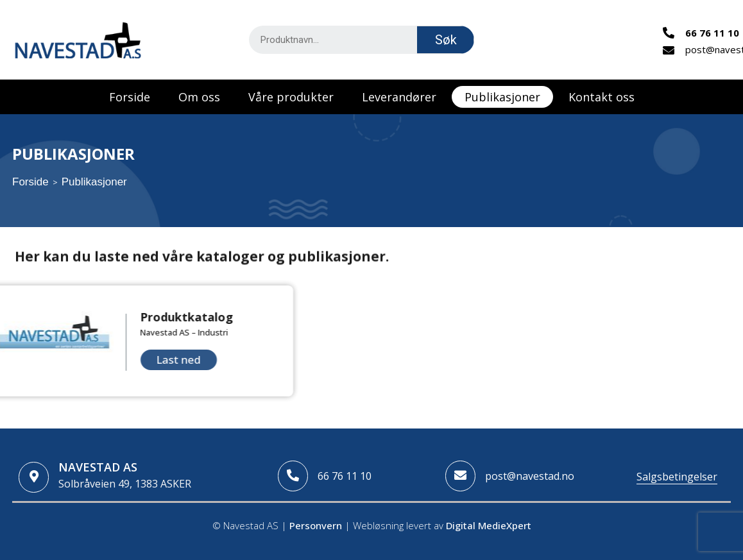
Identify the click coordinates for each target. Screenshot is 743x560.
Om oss (199, 97)
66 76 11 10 (345, 476)
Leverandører (399, 97)
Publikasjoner (502, 97)
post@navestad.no (530, 476)
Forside (130, 97)
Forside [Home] (30, 182)
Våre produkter (291, 97)
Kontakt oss (602, 97)
